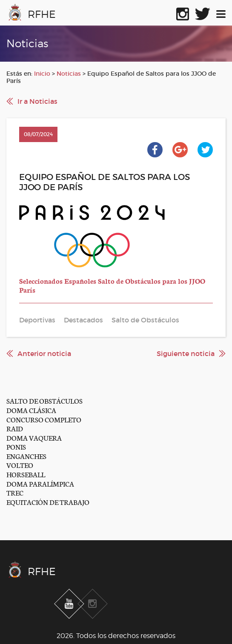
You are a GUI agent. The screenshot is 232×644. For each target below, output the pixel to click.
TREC (15, 492)
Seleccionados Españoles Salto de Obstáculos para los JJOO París (112, 285)
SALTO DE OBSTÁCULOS (44, 400)
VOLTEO (20, 465)
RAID (15, 428)
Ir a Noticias (37, 101)
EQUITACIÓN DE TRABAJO (48, 502)
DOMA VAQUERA (34, 437)
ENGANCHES (26, 456)
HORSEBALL (26, 474)
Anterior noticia (44, 353)
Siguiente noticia (186, 353)
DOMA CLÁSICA (31, 410)
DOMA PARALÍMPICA (40, 483)
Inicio (42, 74)
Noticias (69, 74)
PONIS (16, 446)
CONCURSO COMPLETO (44, 419)
